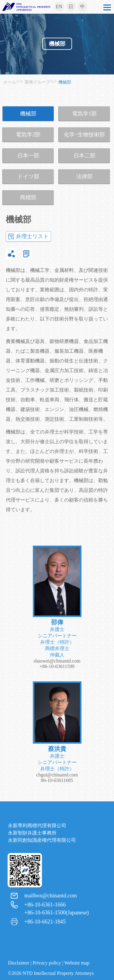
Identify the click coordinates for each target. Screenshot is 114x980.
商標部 (28, 197)
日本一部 (28, 156)
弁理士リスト (32, 236)
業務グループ (37, 82)
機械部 (57, 44)
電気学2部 (28, 135)
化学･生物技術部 (84, 135)
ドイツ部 (28, 176)
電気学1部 (84, 114)
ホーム (10, 82)
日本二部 (85, 156)
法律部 (85, 176)
